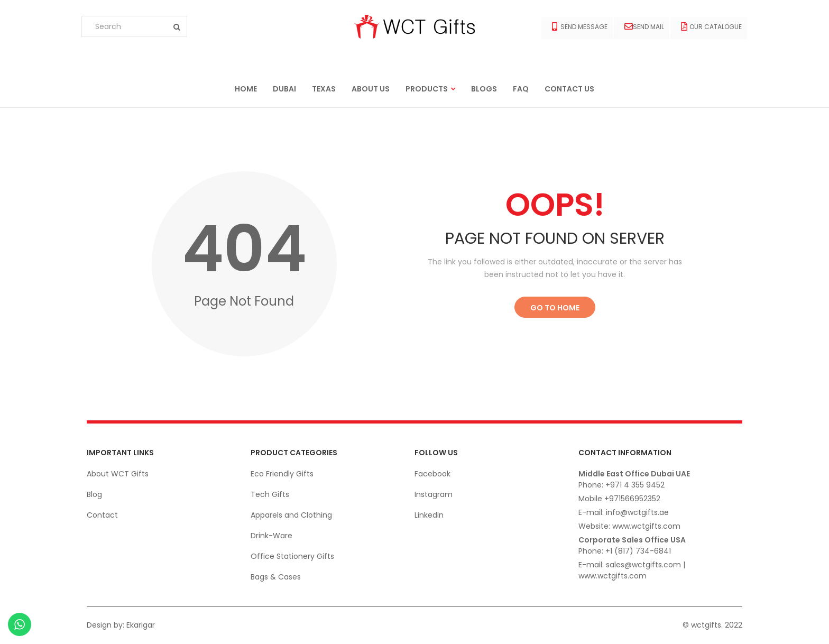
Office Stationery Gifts (292, 556)
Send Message (580, 27)
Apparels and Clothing (291, 515)
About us (371, 89)
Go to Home (555, 308)
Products (427, 89)
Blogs (484, 89)
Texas (324, 89)
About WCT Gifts (118, 474)
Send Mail (644, 27)
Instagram (434, 494)
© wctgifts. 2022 (712, 625)
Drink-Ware (271, 536)
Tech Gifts (270, 494)
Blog (94, 494)
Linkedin (429, 515)
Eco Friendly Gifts (282, 474)
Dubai (284, 89)
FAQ (521, 89)
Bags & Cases (276, 577)
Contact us (569, 89)
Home (246, 89)
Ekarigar (141, 625)
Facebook (432, 474)
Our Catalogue (711, 27)
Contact (102, 515)
